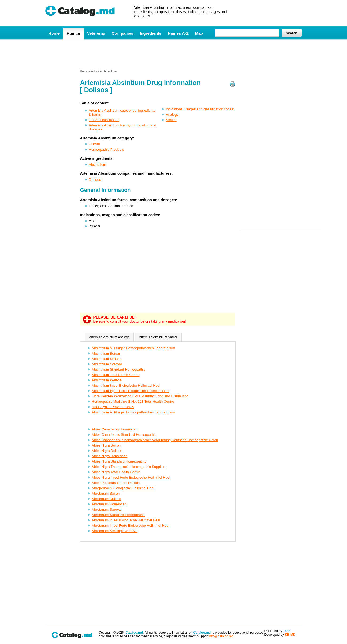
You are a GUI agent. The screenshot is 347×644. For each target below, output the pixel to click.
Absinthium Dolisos (107, 359)
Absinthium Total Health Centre (116, 375)
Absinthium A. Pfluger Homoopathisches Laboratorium (134, 348)
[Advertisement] (173, 54)
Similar (171, 120)
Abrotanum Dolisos (107, 499)
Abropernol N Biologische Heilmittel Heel (123, 488)
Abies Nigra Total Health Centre (116, 472)
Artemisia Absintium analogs (109, 337)
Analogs (172, 115)
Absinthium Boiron (106, 353)
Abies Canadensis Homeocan (115, 429)
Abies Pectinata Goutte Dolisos (116, 483)
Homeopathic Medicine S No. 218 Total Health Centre (133, 401)
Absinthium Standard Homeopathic (119, 369)
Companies (122, 33)
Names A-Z (178, 33)
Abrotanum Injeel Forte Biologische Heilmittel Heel (131, 525)
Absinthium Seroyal (107, 364)
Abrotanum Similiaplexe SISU (115, 531)
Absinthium (98, 164)
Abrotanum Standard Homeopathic (119, 515)
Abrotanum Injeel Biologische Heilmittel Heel (126, 520)
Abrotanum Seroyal (107, 509)
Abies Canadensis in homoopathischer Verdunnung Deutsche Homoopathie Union (155, 440)
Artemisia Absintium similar (158, 337)
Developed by (280, 635)
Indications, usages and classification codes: (200, 109)
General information (104, 120)
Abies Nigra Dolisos (107, 451)
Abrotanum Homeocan (109, 504)
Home (54, 33)
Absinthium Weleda (107, 380)
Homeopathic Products (107, 150)
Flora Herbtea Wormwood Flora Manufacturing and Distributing (140, 396)
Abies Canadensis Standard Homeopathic (124, 435)
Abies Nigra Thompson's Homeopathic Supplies (129, 467)
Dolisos (95, 180)
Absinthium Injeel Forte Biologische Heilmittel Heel (131, 391)
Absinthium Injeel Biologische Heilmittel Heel (126, 385)
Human (73, 34)
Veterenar (96, 33)
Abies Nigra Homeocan (110, 456)
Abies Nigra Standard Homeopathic (119, 461)
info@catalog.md (221, 636)
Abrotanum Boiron (106, 493)
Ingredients (151, 33)
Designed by (277, 631)
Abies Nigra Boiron (106, 445)
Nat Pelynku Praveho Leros (113, 407)
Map (199, 33)
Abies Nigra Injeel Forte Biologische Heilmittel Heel (131, 477)
